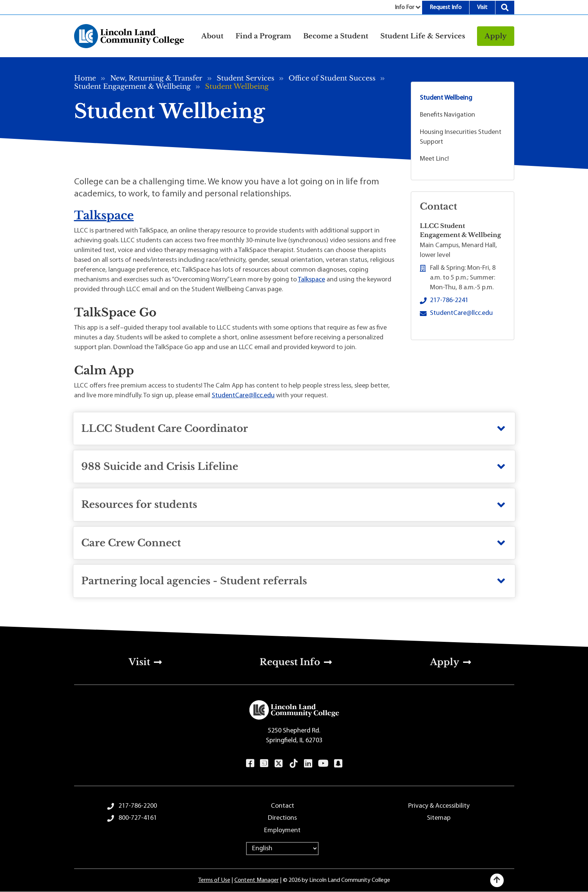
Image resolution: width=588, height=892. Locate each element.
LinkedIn (308, 763)
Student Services (245, 78)
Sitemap (439, 818)
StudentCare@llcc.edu (243, 396)
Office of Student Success (332, 78)
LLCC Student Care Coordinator (165, 429)
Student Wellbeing (446, 98)
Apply (496, 36)
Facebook (250, 763)
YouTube (323, 763)
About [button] (212, 36)
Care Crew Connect (131, 543)
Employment (282, 830)
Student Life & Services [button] (423, 36)
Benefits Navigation (447, 115)
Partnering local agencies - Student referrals (194, 581)
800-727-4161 (138, 818)
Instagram (264, 763)
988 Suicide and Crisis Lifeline (160, 467)
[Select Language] (282, 849)
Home (85, 78)
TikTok (293, 763)
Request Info (446, 8)
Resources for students (139, 505)
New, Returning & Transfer (156, 78)
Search (505, 8)
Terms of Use (214, 880)
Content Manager (257, 880)
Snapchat (338, 763)
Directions (282, 818)
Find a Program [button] (263, 36)
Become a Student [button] (336, 36)
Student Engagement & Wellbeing (132, 87)
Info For (404, 8)
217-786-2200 (138, 806)
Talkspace (104, 215)
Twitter (278, 763)
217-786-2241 (449, 300)
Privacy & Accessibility (439, 806)
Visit (482, 8)
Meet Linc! (434, 159)
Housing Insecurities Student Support (461, 137)
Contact (283, 806)
